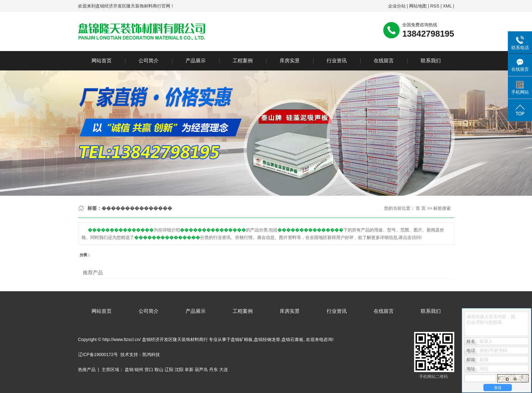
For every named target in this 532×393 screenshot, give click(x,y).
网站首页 (102, 61)
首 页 (421, 208)
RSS (435, 6)
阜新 (189, 370)
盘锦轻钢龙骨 (267, 339)
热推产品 (87, 370)
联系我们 (431, 61)
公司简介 (149, 61)
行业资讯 (337, 61)
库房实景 (290, 61)
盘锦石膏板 (292, 339)
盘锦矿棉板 (242, 339)
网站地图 (418, 6)
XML (447, 6)
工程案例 (243, 61)
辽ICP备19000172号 (98, 354)
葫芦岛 (201, 370)
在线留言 (384, 61)
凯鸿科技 (151, 354)
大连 (224, 370)
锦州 (139, 370)
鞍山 (159, 370)
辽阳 (169, 370)
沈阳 (179, 370)
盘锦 (129, 370)
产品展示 (196, 61)
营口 (149, 370)
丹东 (213, 370)
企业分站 (397, 6)
